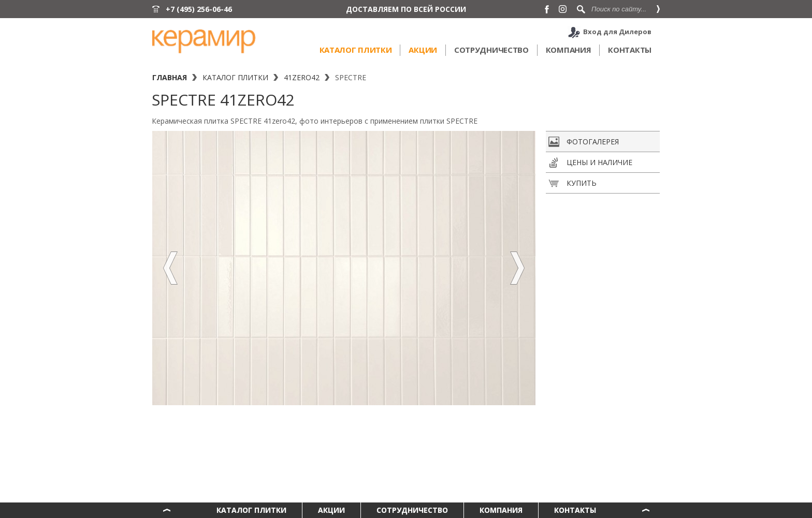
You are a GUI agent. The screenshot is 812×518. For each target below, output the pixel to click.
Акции (423, 50)
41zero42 (302, 77)
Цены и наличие (590, 162)
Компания (569, 50)
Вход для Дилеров (617, 32)
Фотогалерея (584, 142)
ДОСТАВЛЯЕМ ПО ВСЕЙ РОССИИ (406, 9)
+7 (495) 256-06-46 (199, 9)
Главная (170, 77)
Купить (572, 183)
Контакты (630, 50)
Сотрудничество (491, 50)
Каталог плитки (356, 50)
